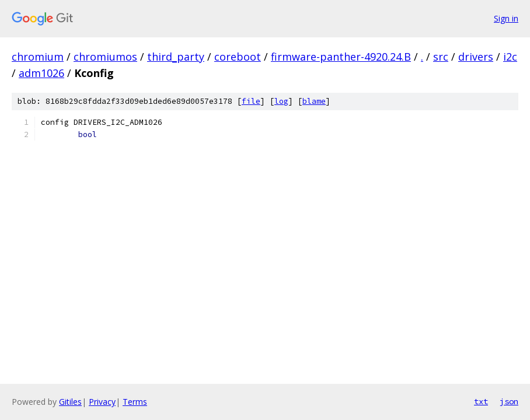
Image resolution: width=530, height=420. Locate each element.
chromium (38, 57)
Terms (135, 402)
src (441, 57)
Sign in (506, 18)
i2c (510, 57)
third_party (176, 57)
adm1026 (41, 73)
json (509, 401)
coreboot (238, 57)
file (251, 101)
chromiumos (105, 57)
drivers (476, 57)
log (281, 101)
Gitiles (70, 402)
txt (481, 401)
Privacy (102, 402)
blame (314, 101)
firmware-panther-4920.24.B (341, 57)
